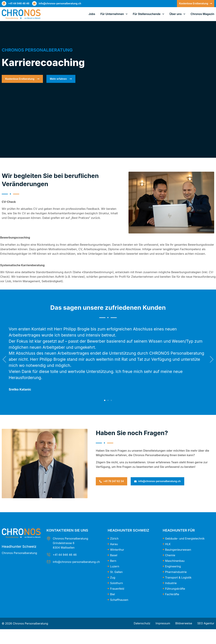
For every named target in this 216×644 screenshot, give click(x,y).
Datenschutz (142, 623)
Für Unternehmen (114, 14)
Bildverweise (184, 623)
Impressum (163, 623)
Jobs (92, 14)
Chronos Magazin (202, 14)
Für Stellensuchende (148, 14)
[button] (105, 400)
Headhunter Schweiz (19, 547)
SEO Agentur (206, 623)
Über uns (177, 14)
